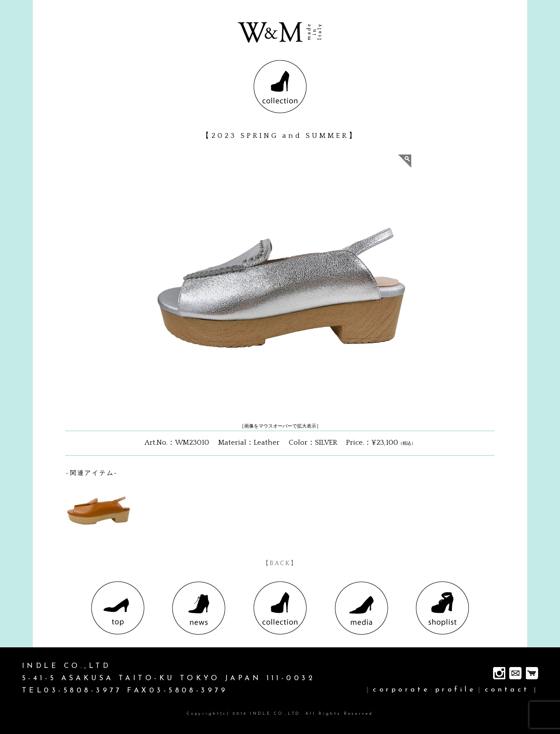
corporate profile (424, 690)
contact (507, 690)
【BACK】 (280, 563)
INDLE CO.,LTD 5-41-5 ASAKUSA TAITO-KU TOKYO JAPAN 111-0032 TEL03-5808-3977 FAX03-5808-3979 (168, 678)
